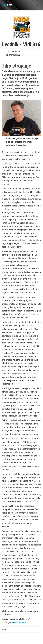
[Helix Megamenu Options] (37, 5)
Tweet (5, 630)
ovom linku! (20, 622)
